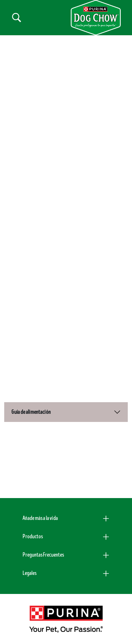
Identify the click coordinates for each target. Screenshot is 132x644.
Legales (29, 573)
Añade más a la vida (40, 518)
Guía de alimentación (31, 412)
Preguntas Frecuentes (43, 555)
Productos (33, 536)
